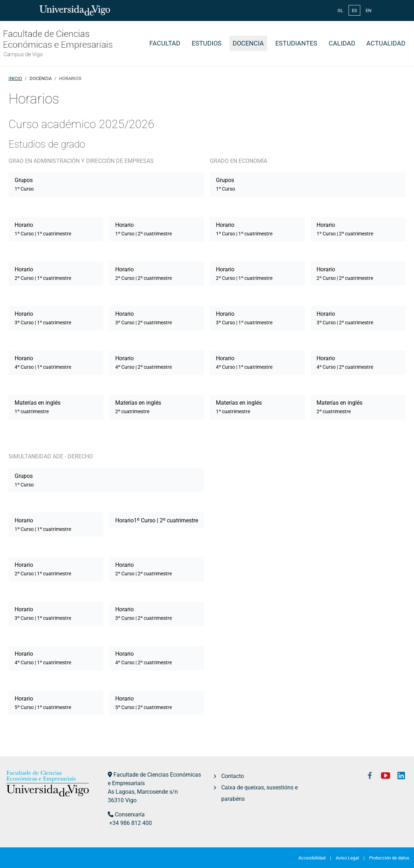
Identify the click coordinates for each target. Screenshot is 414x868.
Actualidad (386, 43)
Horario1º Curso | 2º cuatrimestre (157, 520)
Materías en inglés (38, 407)
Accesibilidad (312, 858)
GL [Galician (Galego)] (340, 10)
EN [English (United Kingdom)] (368, 10)
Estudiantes (296, 43)
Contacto (233, 776)
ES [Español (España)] (354, 10)
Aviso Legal (347, 858)
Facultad (165, 43)
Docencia (248, 43)
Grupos (24, 184)
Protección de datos (389, 858)
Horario (43, 229)
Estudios (207, 43)
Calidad (342, 43)
